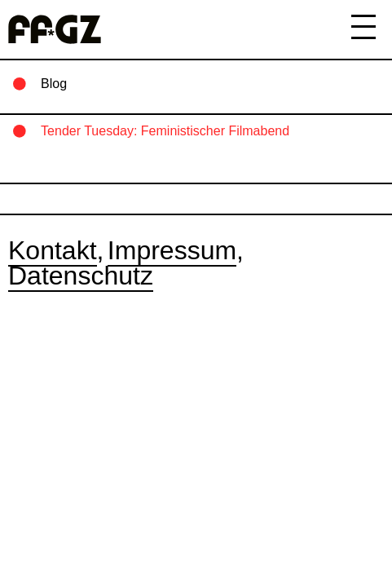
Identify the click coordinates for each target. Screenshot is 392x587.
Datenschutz (81, 276)
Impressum (172, 250)
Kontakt (53, 250)
